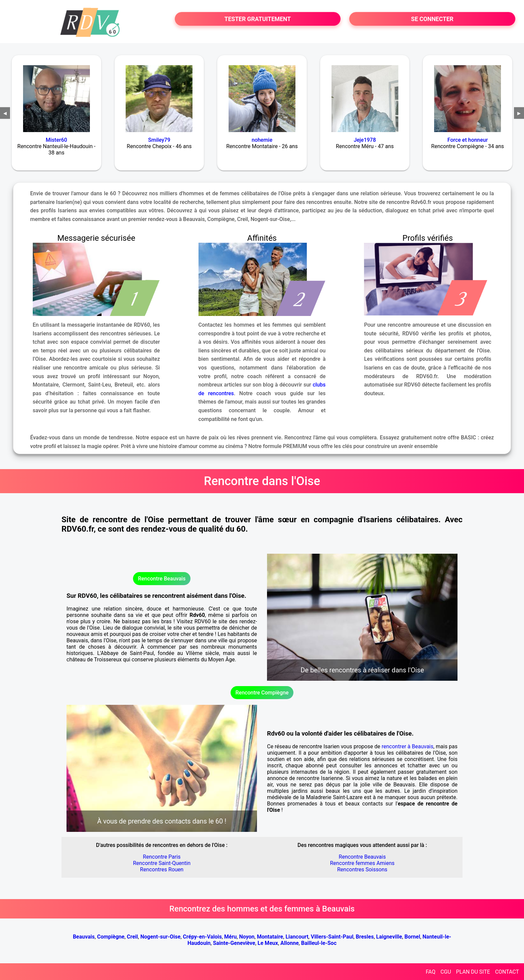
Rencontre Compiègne (262, 693)
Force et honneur (468, 140)
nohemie (262, 140)
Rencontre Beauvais (162, 579)
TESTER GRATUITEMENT (258, 19)
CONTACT (507, 972)
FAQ (431, 972)
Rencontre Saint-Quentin (162, 863)
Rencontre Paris (162, 857)
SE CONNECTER (432, 19)
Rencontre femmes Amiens (362, 863)
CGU (446, 972)
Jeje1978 (365, 140)
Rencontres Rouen (162, 869)
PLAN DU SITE (473, 972)
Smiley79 (159, 140)
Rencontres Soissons (362, 869)
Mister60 (56, 140)
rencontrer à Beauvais (408, 746)
